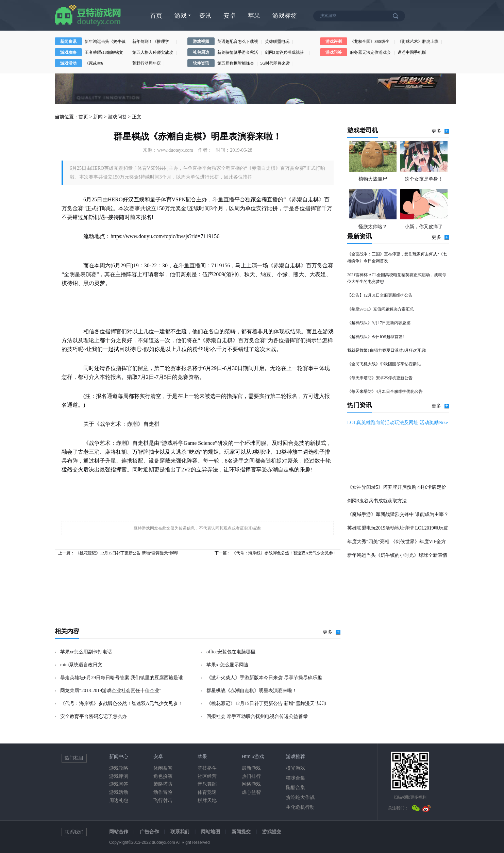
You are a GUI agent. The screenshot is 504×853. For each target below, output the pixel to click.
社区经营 (207, 776)
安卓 (230, 16)
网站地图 (211, 832)
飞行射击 (163, 800)
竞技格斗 (207, 768)
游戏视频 (201, 41)
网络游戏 (251, 784)
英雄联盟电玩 (277, 41)
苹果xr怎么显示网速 (228, 665)
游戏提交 (272, 832)
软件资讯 (201, 63)
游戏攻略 (68, 52)
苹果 (254, 16)
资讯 (205, 16)
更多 (332, 632)
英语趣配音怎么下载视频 (238, 42)
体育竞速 (207, 792)
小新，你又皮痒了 (424, 227)
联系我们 (180, 832)
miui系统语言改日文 (81, 665)
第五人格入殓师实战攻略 (153, 53)
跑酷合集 (296, 787)
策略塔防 (163, 784)
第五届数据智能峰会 (236, 63)
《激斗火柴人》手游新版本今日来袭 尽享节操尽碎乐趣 (264, 678)
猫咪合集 (296, 778)
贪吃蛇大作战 (300, 797)
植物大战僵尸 (373, 179)
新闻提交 (241, 832)
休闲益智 (163, 768)
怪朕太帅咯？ (373, 227)
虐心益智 (251, 792)
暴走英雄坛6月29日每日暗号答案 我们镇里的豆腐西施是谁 (122, 678)
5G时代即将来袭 (275, 63)
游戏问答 (334, 52)
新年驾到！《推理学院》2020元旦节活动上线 (153, 42)
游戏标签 (285, 16)
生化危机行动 (300, 807)
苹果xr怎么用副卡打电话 (86, 652)
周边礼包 (119, 800)
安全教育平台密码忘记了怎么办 (94, 716)
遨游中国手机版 (412, 52)
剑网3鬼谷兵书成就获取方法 (284, 53)
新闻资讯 (68, 41)
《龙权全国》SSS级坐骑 (370, 42)
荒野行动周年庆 (147, 63)
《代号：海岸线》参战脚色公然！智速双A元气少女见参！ (284, 553)
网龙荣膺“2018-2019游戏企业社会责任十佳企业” (111, 691)
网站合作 (119, 832)
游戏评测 (334, 41)
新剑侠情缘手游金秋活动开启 (238, 53)
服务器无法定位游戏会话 (370, 53)
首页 (156, 16)
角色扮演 (163, 776)
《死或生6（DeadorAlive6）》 (102, 64)
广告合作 (149, 832)
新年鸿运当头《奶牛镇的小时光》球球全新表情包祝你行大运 (105, 42)
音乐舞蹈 (207, 784)
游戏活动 (68, 63)
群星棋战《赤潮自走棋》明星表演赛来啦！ (252, 691)
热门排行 (251, 776)
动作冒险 (163, 792)
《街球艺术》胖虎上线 (418, 41)
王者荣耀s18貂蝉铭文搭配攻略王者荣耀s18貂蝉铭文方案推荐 (104, 53)
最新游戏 (251, 768)
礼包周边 (201, 52)
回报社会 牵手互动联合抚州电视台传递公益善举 (257, 716)
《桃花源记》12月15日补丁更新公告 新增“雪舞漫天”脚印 (127, 553)
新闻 (98, 117)
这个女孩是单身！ (424, 179)
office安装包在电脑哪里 (231, 652)
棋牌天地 (207, 800)
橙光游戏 (296, 768)
